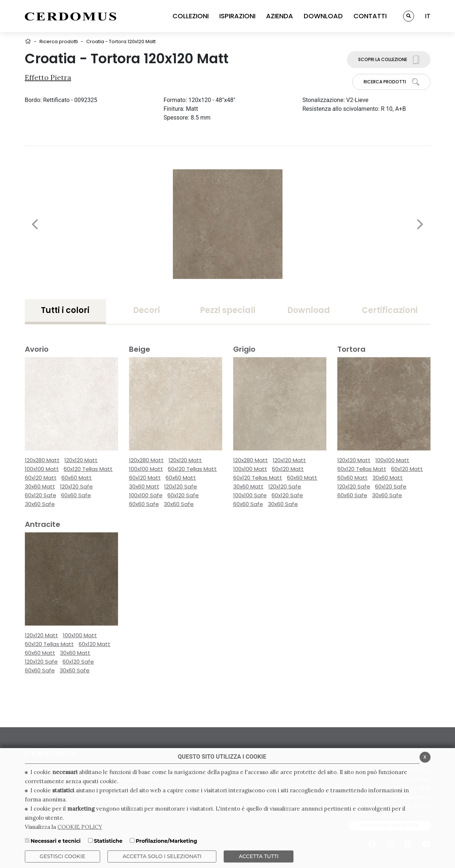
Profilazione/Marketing (166, 841)
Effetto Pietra (48, 77)
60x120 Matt (41, 478)
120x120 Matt (81, 460)
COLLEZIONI (191, 16)
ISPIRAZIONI (237, 16)
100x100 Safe (146, 495)
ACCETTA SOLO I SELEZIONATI (162, 856)
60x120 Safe (41, 495)
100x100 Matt (42, 469)
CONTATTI (370, 16)
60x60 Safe (76, 495)
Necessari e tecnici (56, 841)
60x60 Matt (77, 478)
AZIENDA (280, 16)
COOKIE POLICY (80, 827)
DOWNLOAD (323, 16)
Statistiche (108, 841)
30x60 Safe (40, 504)
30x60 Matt (40, 486)
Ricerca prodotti (59, 41)
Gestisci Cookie (63, 856)
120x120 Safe (76, 486)
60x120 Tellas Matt (88, 469)
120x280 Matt (42, 460)
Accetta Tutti (259, 856)
